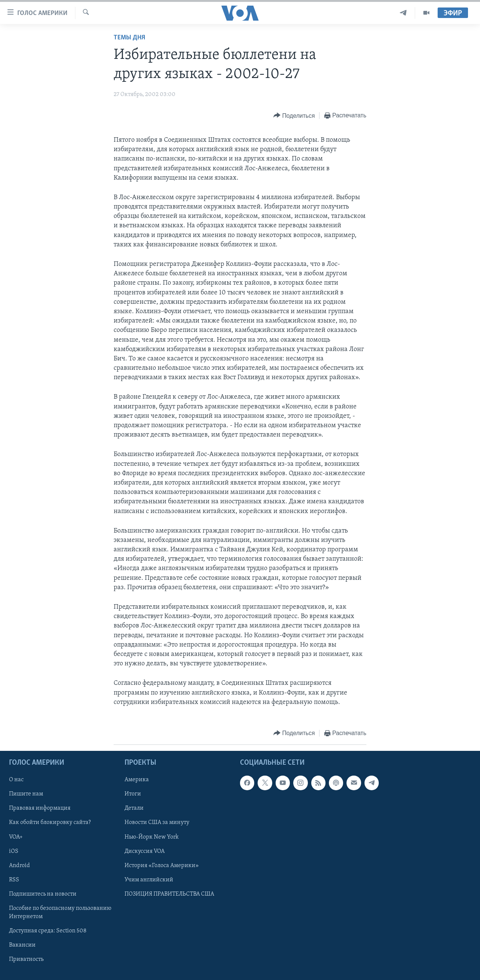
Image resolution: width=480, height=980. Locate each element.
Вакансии (22, 945)
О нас (16, 780)
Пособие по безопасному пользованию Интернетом (60, 912)
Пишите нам (26, 794)
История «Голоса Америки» (162, 866)
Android (19, 866)
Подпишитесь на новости (43, 894)
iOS (14, 851)
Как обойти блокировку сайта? (50, 822)
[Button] (294, 116)
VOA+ (16, 837)
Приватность (26, 959)
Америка (137, 780)
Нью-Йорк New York (151, 837)
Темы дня (129, 38)
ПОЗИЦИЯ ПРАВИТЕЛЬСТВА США (169, 894)
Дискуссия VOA (145, 851)
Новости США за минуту (157, 822)
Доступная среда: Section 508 (48, 931)
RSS (14, 880)
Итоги (133, 794)
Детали (134, 808)
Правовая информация (40, 808)
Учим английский (149, 880)
